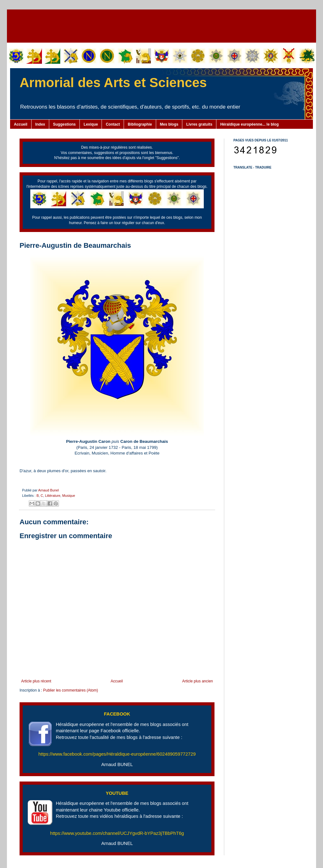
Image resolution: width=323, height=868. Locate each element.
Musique (69, 496)
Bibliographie (140, 124)
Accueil (21, 124)
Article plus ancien (198, 681)
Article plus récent (36, 681)
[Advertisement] (161, 25)
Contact (113, 124)
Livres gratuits (199, 124)
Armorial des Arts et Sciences (113, 83)
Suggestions (64, 124)
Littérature (53, 496)
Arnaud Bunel (48, 490)
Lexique (91, 124)
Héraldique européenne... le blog (249, 124)
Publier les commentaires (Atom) (71, 690)
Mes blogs (169, 124)
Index (40, 124)
